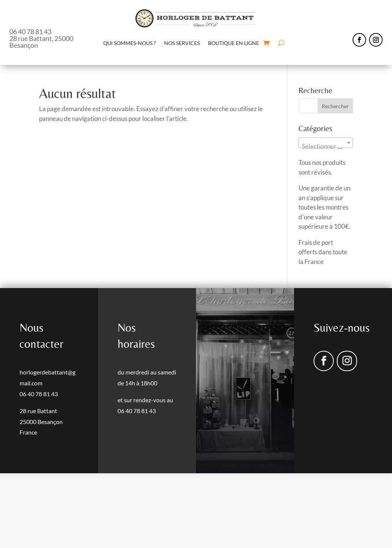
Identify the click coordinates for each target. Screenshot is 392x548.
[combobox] (326, 143)
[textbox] (326, 146)
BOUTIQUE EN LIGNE (234, 43)
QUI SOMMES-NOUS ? (130, 43)
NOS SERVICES (182, 43)
